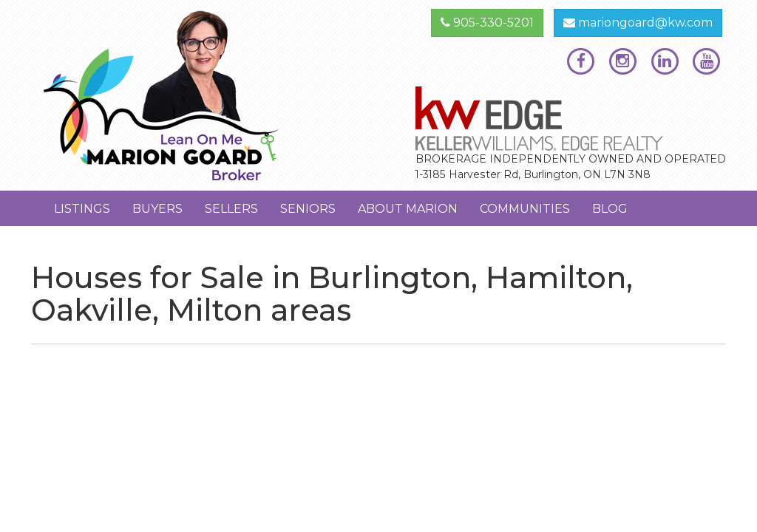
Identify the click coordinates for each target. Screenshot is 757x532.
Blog (610, 209)
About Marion (408, 209)
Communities (525, 209)
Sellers (231, 209)
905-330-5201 (487, 23)
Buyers (157, 209)
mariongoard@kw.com (638, 23)
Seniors (308, 209)
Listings (82, 209)
